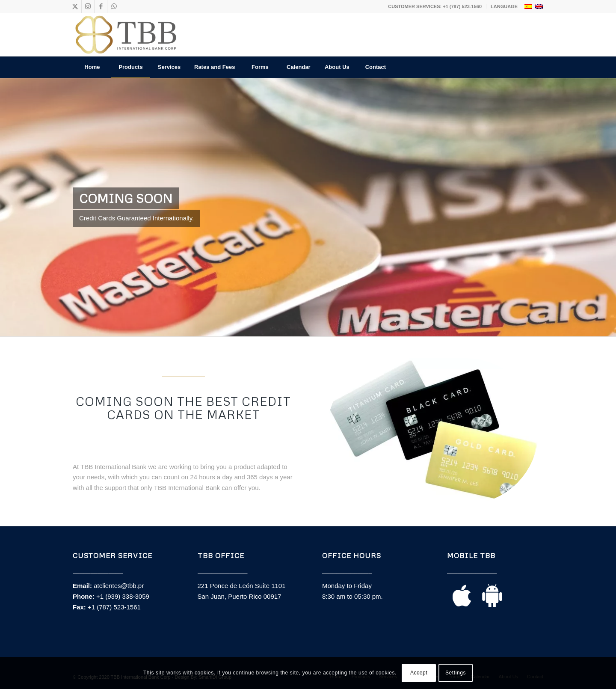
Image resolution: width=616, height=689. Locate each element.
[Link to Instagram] (88, 6)
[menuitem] (435, 6)
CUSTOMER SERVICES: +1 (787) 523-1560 (435, 6)
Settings (456, 673)
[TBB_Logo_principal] (126, 35)
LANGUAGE (504, 6)
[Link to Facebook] (101, 6)
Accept (419, 673)
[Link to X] (75, 6)
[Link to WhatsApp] (114, 6)
